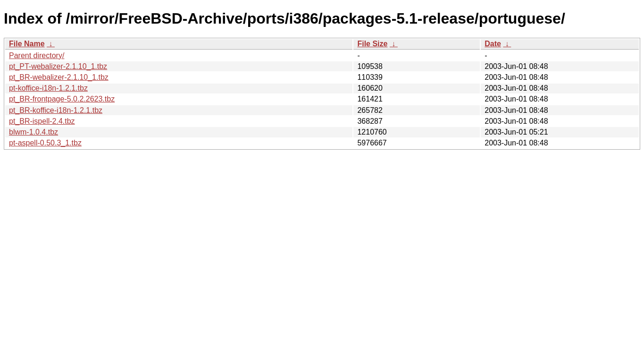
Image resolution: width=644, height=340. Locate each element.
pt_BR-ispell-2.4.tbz (42, 121)
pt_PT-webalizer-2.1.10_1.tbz (58, 66)
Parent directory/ (37, 55)
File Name (27, 44)
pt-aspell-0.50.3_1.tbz (45, 143)
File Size (372, 44)
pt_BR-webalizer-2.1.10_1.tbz (59, 77)
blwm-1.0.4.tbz (33, 132)
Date (493, 44)
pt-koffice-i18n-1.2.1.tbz (48, 88)
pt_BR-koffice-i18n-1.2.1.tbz (56, 110)
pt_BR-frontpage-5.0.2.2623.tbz (62, 99)
